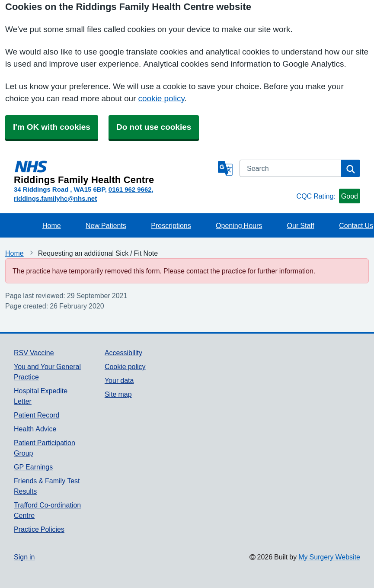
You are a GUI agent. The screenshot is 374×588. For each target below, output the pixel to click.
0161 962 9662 (130, 189)
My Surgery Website (329, 557)
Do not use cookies (154, 127)
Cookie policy (125, 366)
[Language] (225, 168)
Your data (119, 380)
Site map (118, 394)
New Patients (106, 225)
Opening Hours (239, 225)
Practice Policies (39, 529)
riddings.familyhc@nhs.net (55, 198)
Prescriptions (171, 225)
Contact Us (356, 225)
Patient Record (37, 415)
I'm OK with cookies (52, 127)
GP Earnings (33, 467)
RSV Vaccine (34, 353)
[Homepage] (114, 172)
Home (52, 225)
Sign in (24, 557)
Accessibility (123, 353)
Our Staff (301, 225)
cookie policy (161, 98)
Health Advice (35, 429)
